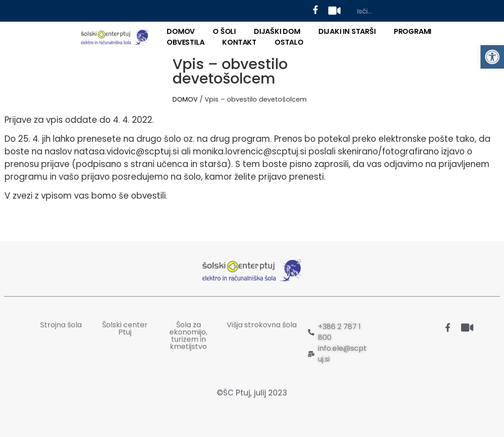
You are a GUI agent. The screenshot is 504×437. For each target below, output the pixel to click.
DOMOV (181, 31)
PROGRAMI (413, 31)
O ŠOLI (224, 31)
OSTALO (289, 42)
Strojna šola (61, 325)
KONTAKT (239, 42)
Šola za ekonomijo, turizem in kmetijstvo (188, 336)
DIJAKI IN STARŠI (347, 31)
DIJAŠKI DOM (277, 31)
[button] (492, 57)
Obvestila (185, 42)
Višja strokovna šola (262, 325)
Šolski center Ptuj (125, 328)
